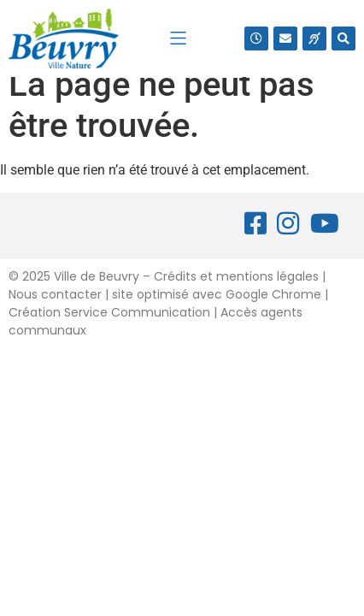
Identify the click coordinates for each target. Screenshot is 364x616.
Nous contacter (55, 314)
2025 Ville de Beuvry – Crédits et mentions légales (169, 296)
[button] (178, 38)
